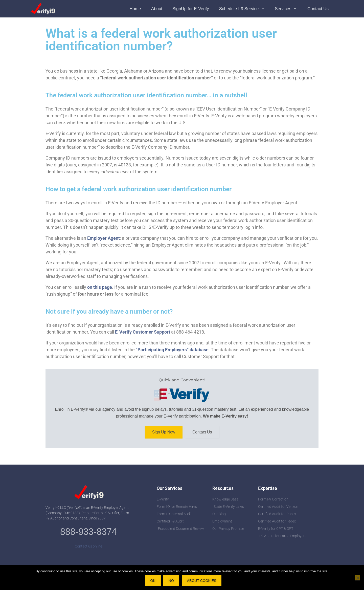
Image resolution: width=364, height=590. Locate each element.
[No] (357, 578)
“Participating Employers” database (172, 350)
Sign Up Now (163, 433)
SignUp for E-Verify (191, 9)
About (157, 9)
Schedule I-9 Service (244, 9)
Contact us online (88, 547)
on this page (100, 287)
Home (135, 9)
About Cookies (202, 581)
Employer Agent (104, 238)
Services (289, 9)
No (171, 581)
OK (153, 581)
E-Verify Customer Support (143, 332)
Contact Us (318, 9)
